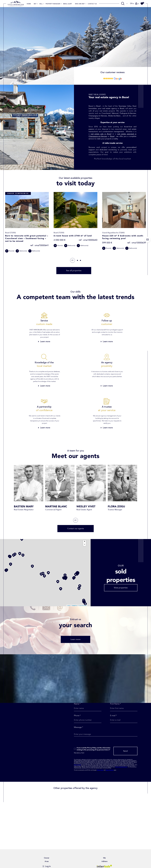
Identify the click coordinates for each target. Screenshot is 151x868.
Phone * (77, 716)
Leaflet (68, 605)
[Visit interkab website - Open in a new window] (104, 866)
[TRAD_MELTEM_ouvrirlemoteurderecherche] (123, 4)
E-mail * (113, 716)
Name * (77, 704)
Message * (78, 727)
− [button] (85, 545)
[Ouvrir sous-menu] (38, 4)
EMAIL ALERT (68, 4)
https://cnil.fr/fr (77, 765)
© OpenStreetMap (82, 605)
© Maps (74, 605)
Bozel (112, 136)
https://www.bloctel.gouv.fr (121, 767)
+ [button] (85, 542)
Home (29, 4)
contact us (92, 4)
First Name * (115, 704)
